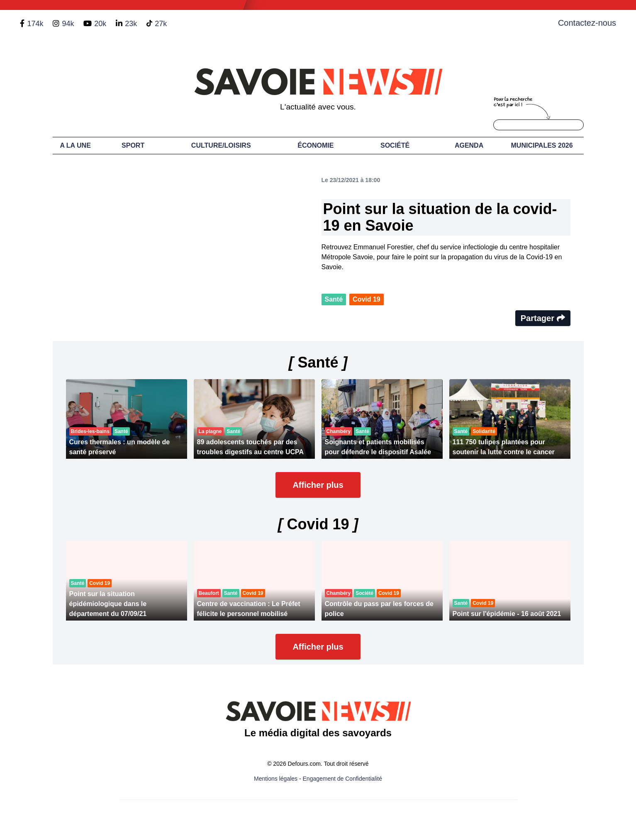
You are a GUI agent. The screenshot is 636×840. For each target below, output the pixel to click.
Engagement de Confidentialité (342, 779)
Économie (316, 145)
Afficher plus (318, 485)
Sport (133, 145)
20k (100, 24)
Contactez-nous (587, 23)
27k (161, 24)
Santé (334, 299)
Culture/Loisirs (221, 145)
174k (35, 24)
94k (68, 24)
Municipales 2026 (542, 145)
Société (395, 145)
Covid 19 (367, 299)
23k (131, 24)
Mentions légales (276, 779)
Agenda (469, 145)
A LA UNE (75, 145)
